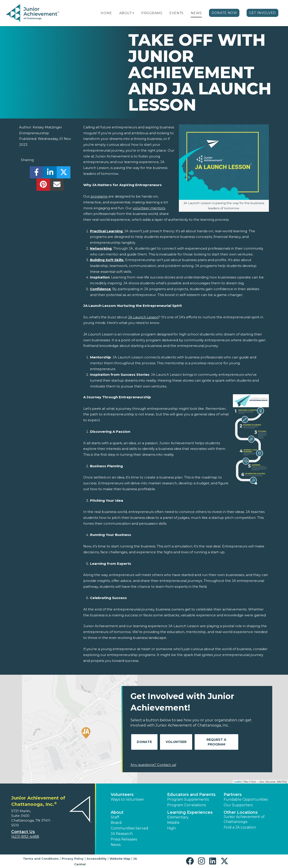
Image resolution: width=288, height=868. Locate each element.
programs (99, 196)
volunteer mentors (149, 208)
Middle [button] (173, 823)
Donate (144, 742)
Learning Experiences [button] (190, 812)
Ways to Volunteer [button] (127, 799)
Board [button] (116, 823)
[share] (37, 174)
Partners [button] (233, 795)
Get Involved (262, 13)
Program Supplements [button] (188, 799)
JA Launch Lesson (143, 317)
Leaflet (237, 782)
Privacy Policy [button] (73, 859)
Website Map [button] (120, 859)
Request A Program (216, 742)
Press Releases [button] (124, 839)
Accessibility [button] (97, 859)
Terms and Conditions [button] (41, 859)
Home (106, 13)
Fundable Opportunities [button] (246, 799)
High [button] (171, 828)
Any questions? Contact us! (153, 765)
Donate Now (224, 13)
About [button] (117, 812)
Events (176, 13)
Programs (152, 13)
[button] (133, 13)
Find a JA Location (240, 827)
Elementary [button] (178, 817)
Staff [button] (115, 817)
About (125, 13)
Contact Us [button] (23, 832)
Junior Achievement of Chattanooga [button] (244, 819)
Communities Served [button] (129, 828)
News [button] (116, 845)
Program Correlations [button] (187, 805)
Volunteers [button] (122, 795)
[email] (57, 186)
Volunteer (176, 742)
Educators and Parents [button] (191, 795)
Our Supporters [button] (238, 805)
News (196, 13)
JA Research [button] (122, 834)
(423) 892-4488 (25, 837)
